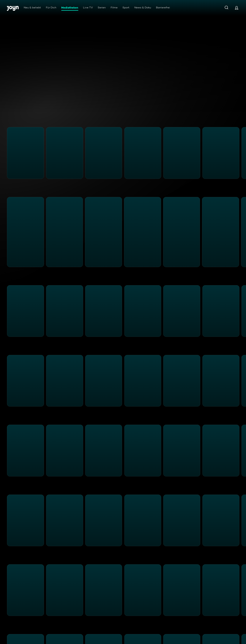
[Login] (237, 8)
